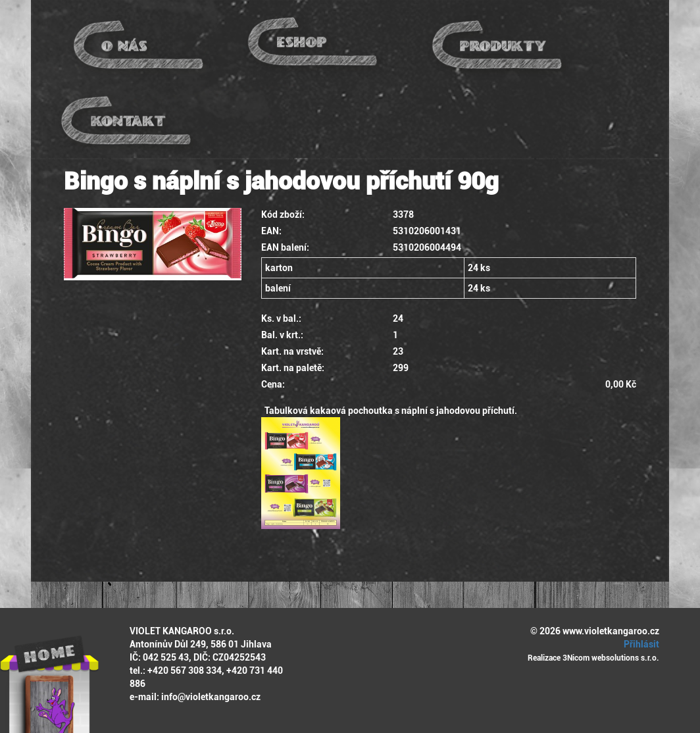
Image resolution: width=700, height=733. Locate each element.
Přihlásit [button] (639, 644)
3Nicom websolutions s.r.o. (611, 658)
